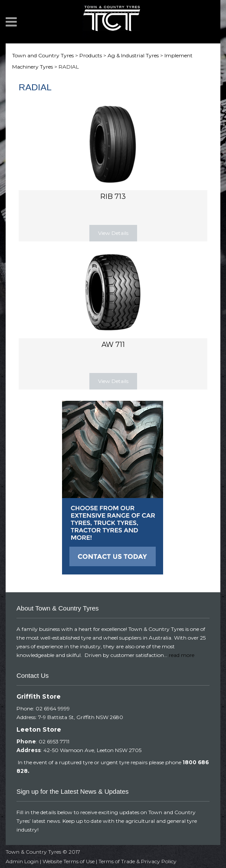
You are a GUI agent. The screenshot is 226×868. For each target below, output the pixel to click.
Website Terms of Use (69, 861)
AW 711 (113, 345)
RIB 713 (113, 196)
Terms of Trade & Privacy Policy (138, 861)
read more (182, 655)
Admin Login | (24, 861)
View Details (113, 233)
